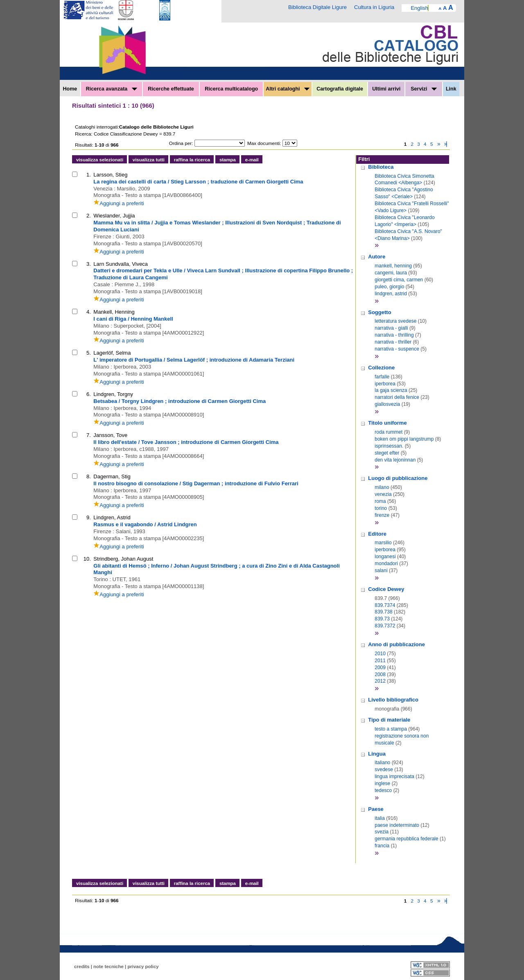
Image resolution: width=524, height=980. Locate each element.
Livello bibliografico (393, 700)
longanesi (385, 557)
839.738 (383, 612)
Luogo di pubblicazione (398, 478)
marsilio (383, 543)
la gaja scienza (391, 390)
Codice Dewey (386, 589)
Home (70, 89)
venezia (383, 494)
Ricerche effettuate (171, 89)
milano (382, 487)
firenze (382, 515)
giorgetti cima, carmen (399, 280)
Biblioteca (381, 167)
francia (382, 846)
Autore (377, 257)
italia (380, 818)
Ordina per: (181, 143)
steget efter (387, 453)
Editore (377, 534)
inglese (382, 783)
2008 (380, 674)
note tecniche (108, 966)
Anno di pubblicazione (396, 644)
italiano (382, 763)
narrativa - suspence (397, 349)
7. (89, 435)
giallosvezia (387, 404)
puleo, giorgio (389, 287)
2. (89, 216)
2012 (380, 681)
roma (380, 501)
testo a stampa (391, 729)
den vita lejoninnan (395, 460)
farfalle (382, 377)
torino (381, 508)
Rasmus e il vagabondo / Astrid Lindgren (145, 524)
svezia (382, 832)
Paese (376, 809)
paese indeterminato (397, 825)
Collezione (381, 368)
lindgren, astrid (391, 294)
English (419, 8)
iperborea (385, 384)
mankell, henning (393, 266)
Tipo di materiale (389, 720)
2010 (380, 654)
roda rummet (388, 432)
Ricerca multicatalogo (231, 89)
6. (89, 394)
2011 (380, 661)
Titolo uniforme (387, 423)
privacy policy (143, 966)
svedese (384, 770)
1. (89, 175)
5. (89, 353)
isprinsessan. (389, 446)
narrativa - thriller (393, 342)
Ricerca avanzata (112, 89)
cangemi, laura (391, 273)
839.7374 (385, 605)
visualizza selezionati (100, 160)
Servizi (424, 89)
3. (89, 264)
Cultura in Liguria (374, 7)
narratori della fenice (397, 397)
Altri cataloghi (288, 89)
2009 (380, 668)
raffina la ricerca (192, 160)
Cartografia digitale (340, 89)
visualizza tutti (149, 160)
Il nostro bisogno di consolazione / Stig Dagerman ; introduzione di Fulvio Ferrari (196, 483)
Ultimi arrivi (386, 89)
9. (89, 517)
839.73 (382, 619)
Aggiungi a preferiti (119, 203)
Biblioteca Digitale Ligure (317, 7)
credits (82, 966)
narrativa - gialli (391, 328)
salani (381, 570)
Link (451, 89)
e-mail (252, 160)
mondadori (386, 564)
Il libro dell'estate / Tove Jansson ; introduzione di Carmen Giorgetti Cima (186, 442)
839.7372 (385, 626)
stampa (228, 160)
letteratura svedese (395, 321)
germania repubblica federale (406, 839)
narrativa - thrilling (394, 335)
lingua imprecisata (394, 776)
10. (87, 559)
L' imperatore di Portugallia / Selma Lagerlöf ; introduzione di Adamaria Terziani (194, 360)
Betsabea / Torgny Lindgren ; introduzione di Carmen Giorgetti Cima (180, 401)
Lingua (377, 754)
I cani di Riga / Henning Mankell (133, 319)
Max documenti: (264, 143)
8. (89, 476)
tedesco (383, 790)
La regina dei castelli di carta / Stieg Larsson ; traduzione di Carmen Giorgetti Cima (198, 182)
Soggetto (379, 312)
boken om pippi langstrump (404, 439)
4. (89, 312)
